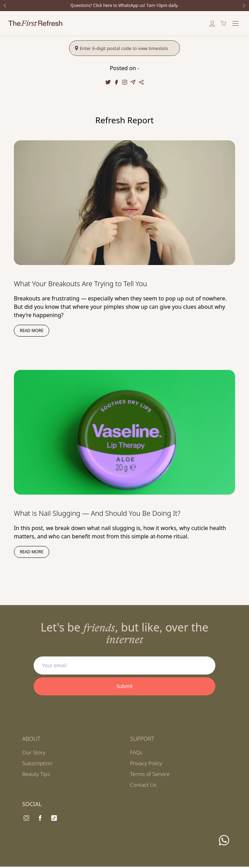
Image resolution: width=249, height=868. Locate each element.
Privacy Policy (147, 764)
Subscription (38, 764)
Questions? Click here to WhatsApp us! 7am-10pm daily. (124, 6)
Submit (125, 686)
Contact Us (144, 786)
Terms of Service (151, 775)
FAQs (136, 753)
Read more (32, 330)
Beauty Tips (37, 775)
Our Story (34, 753)
